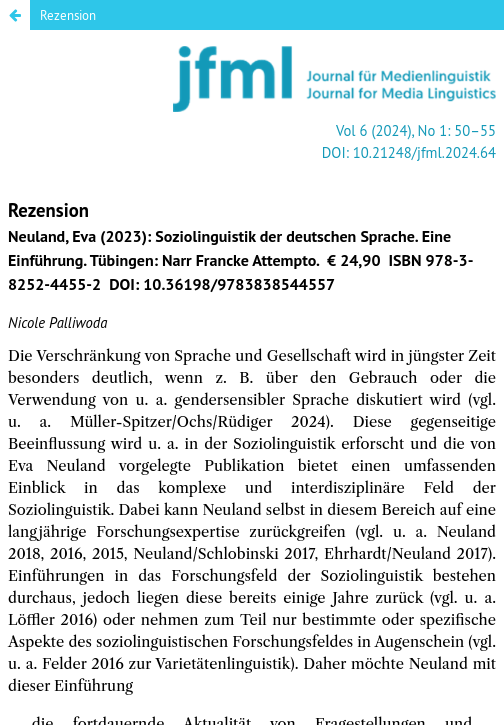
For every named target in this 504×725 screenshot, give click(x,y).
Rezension (68, 15)
